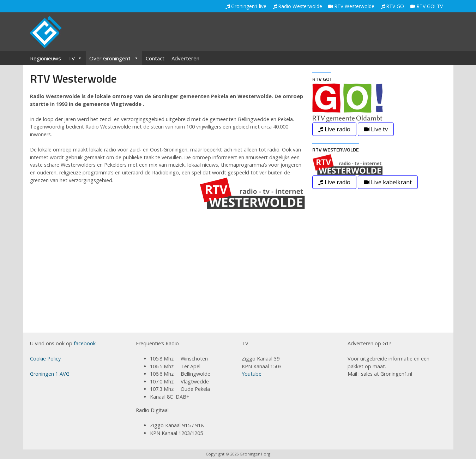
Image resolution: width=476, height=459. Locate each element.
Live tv (376, 129)
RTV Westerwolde (351, 6)
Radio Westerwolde (297, 6)
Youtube (252, 374)
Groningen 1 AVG (50, 374)
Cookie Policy (45, 359)
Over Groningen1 (114, 58)
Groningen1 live (246, 6)
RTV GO (392, 6)
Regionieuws (46, 58)
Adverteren (185, 58)
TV (75, 58)
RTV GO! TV (427, 6)
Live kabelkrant (388, 182)
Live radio (334, 129)
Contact (155, 58)
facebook (85, 343)
